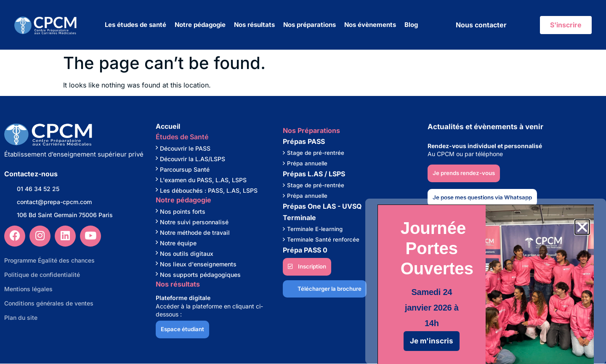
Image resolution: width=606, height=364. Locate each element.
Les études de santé (136, 25)
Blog (411, 25)
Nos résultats (254, 25)
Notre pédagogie (200, 25)
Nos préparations (310, 25)
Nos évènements (370, 25)
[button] (582, 227)
